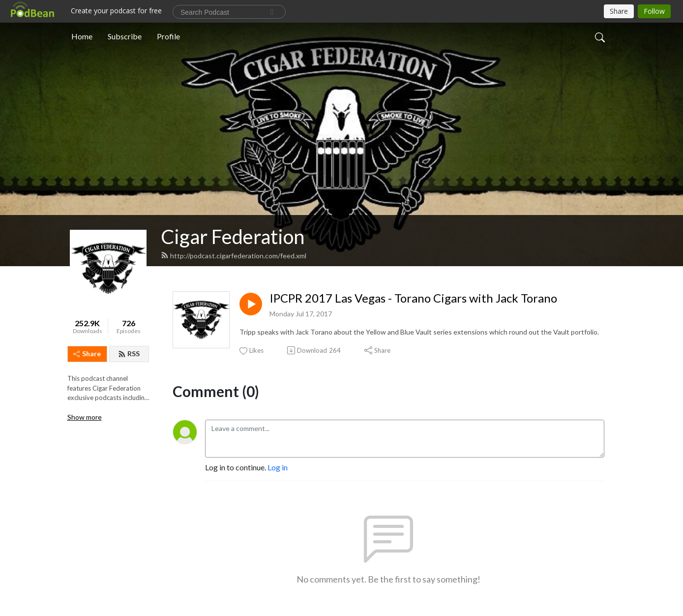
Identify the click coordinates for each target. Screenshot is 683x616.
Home (82, 36)
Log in (278, 467)
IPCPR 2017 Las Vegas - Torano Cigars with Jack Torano (413, 298)
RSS (129, 354)
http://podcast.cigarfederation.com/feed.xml (234, 256)
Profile (168, 36)
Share (87, 354)
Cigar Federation (233, 237)
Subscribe (125, 36)
